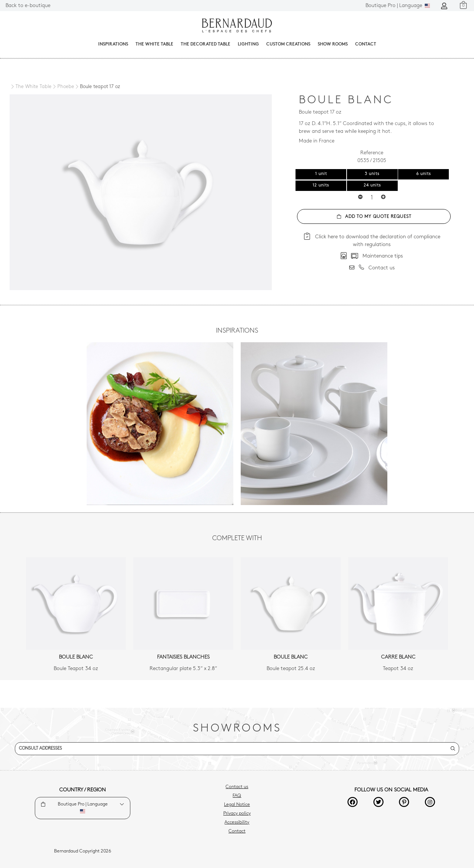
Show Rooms (333, 44)
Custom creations (288, 44)
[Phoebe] (63, 87)
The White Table (154, 44)
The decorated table (206, 44)
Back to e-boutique (28, 6)
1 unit (321, 174)
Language (398, 6)
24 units (372, 186)
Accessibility (237, 822)
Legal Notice (237, 805)
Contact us (237, 787)
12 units (321, 186)
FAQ (237, 796)
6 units (424, 174)
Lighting (248, 44)
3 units (372, 174)
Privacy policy (237, 814)
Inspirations (113, 44)
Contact (366, 44)
